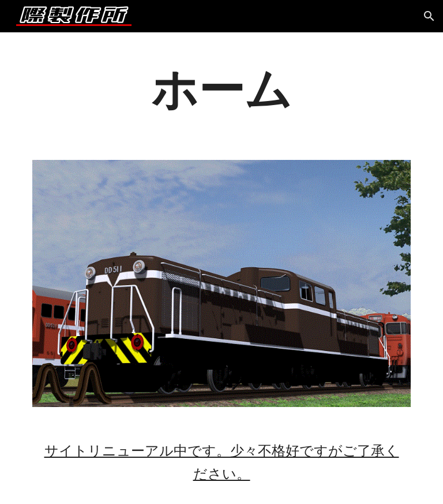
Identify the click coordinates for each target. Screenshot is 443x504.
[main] (221, 89)
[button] (429, 16)
